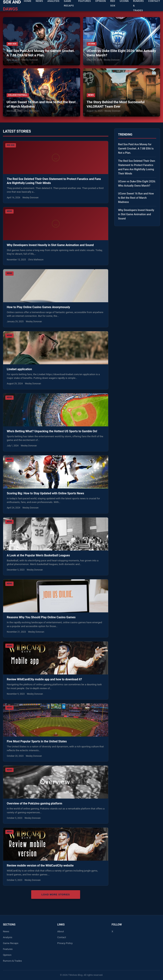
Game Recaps (11, 943)
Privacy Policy (65, 943)
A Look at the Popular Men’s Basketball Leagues (39, 555)
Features (8, 949)
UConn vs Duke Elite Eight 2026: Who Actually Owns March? (121, 53)
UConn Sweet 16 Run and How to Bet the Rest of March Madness (41, 104)
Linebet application (19, 369)
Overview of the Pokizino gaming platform (34, 803)
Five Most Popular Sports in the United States (37, 741)
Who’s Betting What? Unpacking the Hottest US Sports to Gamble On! (52, 431)
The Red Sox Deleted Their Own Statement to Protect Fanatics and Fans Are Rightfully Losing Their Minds (137, 167)
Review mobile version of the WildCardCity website (40, 866)
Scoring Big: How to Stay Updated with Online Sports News (45, 493)
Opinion (7, 955)
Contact (62, 937)
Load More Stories (56, 895)
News (6, 931)
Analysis (8, 937)
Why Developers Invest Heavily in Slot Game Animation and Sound (50, 245)
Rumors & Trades (12, 961)
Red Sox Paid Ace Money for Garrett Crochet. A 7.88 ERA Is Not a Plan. (41, 53)
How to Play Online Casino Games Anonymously (39, 307)
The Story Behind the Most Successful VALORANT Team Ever (116, 104)
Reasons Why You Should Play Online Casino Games (42, 617)
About (61, 931)
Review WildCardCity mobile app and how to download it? (44, 679)
